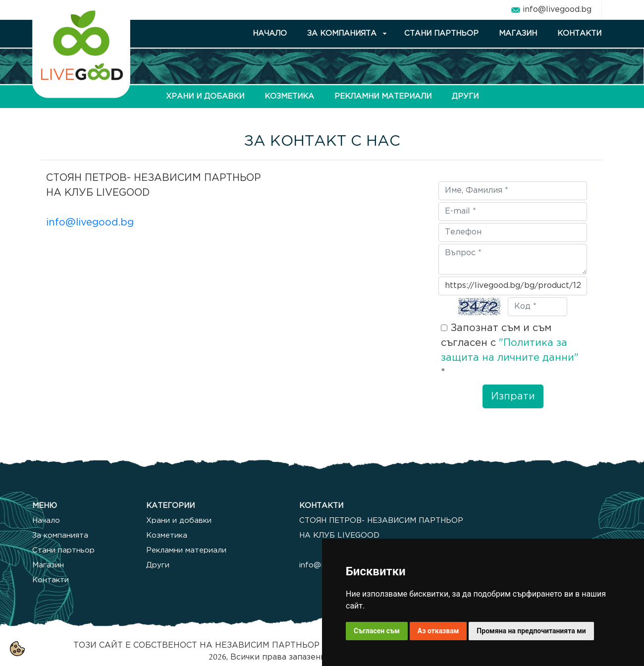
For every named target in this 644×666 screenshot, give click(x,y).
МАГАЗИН (518, 33)
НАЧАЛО (270, 33)
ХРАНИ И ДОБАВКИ (205, 96)
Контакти (51, 580)
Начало (46, 521)
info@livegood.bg (557, 10)
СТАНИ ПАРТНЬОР (441, 33)
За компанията (60, 535)
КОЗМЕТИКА (289, 96)
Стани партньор (63, 550)
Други (158, 565)
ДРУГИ (465, 96)
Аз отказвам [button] (438, 631)
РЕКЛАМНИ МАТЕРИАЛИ (383, 96)
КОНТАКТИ (579, 33)
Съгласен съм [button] (377, 631)
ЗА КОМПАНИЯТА (342, 33)
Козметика (167, 535)
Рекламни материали (186, 550)
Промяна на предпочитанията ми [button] (531, 631)
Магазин (48, 565)
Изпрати (513, 396)
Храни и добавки (179, 521)
